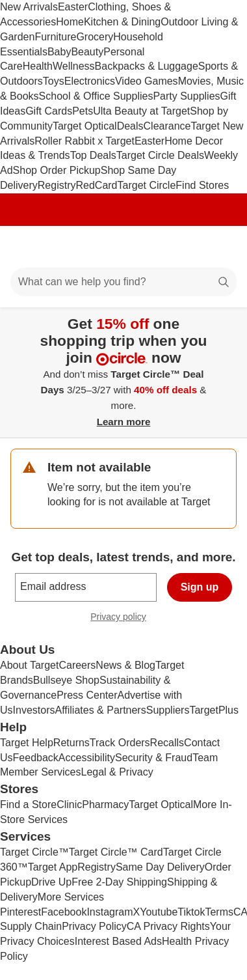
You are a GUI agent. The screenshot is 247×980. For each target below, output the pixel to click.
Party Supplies (186, 96)
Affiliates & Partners (100, 710)
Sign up (200, 587)
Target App (53, 867)
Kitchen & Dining (122, 22)
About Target (29, 665)
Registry (57, 185)
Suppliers (168, 710)
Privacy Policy (94, 926)
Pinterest (20, 912)
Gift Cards (49, 111)
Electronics (90, 81)
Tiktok (191, 912)
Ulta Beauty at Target (141, 111)
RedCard (96, 185)
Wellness (74, 66)
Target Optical (85, 126)
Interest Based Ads (118, 941)
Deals (130, 126)
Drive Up (51, 882)
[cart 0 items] (220, 247)
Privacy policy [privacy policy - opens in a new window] (123, 618)
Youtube (159, 912)
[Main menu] (27, 247)
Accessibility (87, 758)
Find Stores (202, 185)
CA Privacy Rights (168, 926)
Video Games (147, 81)
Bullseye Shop (66, 680)
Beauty (87, 52)
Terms (219, 912)
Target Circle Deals (160, 155)
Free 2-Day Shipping (119, 882)
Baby (59, 52)
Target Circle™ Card (116, 852)
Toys (54, 81)
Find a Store (28, 805)
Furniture (55, 37)
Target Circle (147, 185)
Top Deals (93, 155)
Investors (34, 710)
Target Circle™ (34, 852)
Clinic (69, 805)
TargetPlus (214, 710)
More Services (71, 897)
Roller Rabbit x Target (84, 141)
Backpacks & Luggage (147, 66)
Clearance (167, 126)
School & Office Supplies (96, 96)
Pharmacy (105, 805)
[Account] (186, 247)
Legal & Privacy (117, 772)
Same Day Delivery (160, 867)
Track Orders (120, 743)
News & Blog (125, 665)
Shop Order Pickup (57, 170)
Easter (73, 7)
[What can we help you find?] (123, 282)
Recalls (167, 743)
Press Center (87, 695)
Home (70, 22)
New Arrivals (29, 7)
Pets (83, 111)
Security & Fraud (154, 758)
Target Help (27, 743)
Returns (71, 743)
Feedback (36, 758)
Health (38, 66)
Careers (77, 665)
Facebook (64, 912)
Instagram (110, 912)
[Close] (229, 322)
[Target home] (123, 247)
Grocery (95, 37)
